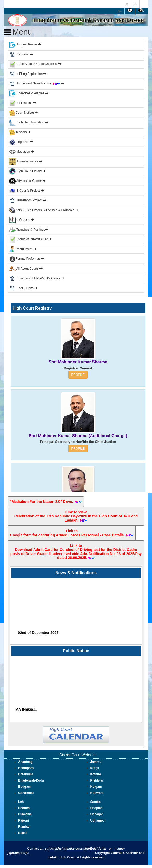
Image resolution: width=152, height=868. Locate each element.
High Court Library (25, 171)
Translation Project (26, 200)
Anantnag (25, 762)
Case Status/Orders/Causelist (33, 64)
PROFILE (78, 375)
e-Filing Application (29, 74)
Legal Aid (19, 142)
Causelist (19, 54)
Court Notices (25, 113)
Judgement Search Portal (38, 83)
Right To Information (27, 122)
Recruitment (23, 249)
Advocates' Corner (26, 181)
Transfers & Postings (27, 230)
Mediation (19, 152)
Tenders (18, 132)
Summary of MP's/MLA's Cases (39, 278)
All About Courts (24, 269)
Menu (18, 32)
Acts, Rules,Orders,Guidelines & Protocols (42, 210)
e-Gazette (20, 220)
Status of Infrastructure (29, 239)
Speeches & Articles (27, 93)
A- (128, 4)
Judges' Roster (23, 44)
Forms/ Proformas (27, 259)
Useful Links (25, 288)
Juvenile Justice (24, 161)
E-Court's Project (25, 191)
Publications (21, 103)
